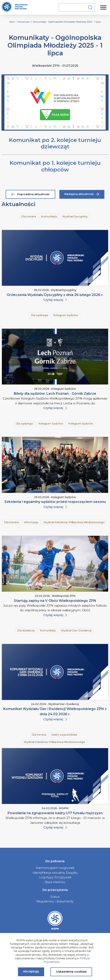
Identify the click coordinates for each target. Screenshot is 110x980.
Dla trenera (29, 216)
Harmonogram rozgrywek (55, 868)
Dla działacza (26, 630)
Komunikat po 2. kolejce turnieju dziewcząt (55, 143)
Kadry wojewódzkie (64, 735)
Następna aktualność (82, 194)
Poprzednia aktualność (30, 194)
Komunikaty (49, 216)
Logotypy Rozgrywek (55, 877)
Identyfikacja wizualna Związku (55, 873)
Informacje (31, 522)
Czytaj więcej (55, 300)
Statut (55, 897)
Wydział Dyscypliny (75, 216)
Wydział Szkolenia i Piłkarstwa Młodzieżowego (74, 522)
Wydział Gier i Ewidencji (76, 630)
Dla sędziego (40, 315)
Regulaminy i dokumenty (55, 901)
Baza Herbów (55, 882)
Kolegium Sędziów (66, 315)
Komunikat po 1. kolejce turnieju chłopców (55, 166)
